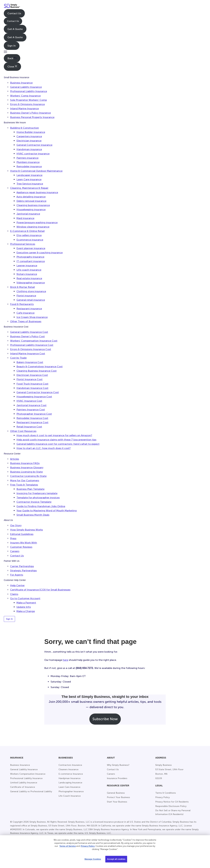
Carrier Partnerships (22, 566)
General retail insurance (31, 300)
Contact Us (14, 13)
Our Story (16, 525)
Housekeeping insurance (31, 209)
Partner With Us (12, 561)
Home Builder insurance (31, 132)
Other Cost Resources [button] (23, 431)
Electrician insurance (29, 141)
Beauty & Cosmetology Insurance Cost (40, 366)
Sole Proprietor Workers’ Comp (28, 100)
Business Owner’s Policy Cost (27, 336)
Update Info (24, 607)
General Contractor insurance (34, 145)
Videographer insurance (31, 283)
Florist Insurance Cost (29, 379)
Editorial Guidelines (22, 534)
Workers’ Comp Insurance (25, 96)
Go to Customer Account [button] (25, 598)
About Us (8, 520)
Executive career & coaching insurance (40, 253)
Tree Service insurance (30, 184)
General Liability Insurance (26, 87)
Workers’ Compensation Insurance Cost (34, 341)
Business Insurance (21, 83)
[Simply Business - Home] (12, 6)
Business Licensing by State (26, 472)
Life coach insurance (29, 270)
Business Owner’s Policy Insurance (30, 113)
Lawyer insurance (27, 266)
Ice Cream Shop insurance (32, 317)
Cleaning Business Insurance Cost (37, 371)
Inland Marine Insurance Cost (28, 354)
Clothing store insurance (31, 291)
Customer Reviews (21, 547)
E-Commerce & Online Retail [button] (27, 231)
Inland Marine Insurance (24, 108)
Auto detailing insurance (31, 197)
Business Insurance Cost (16, 327)
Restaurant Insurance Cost (32, 422)
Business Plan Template (30, 489)
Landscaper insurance (29, 175)
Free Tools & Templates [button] (24, 485)
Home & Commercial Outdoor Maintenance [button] (36, 171)
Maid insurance (25, 218)
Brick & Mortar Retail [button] (22, 287)
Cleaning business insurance (33, 205)
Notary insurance (27, 274)
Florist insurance (26, 296)
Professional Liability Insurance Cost (32, 345)
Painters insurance (27, 158)
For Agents (17, 575)
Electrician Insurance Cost (32, 375)
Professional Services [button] (23, 244)
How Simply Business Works (26, 530)
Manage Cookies (93, 859)
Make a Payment (26, 603)
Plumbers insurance (28, 162)
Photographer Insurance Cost (34, 414)
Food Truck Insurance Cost (32, 384)
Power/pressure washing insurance (37, 222)
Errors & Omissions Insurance (27, 104)
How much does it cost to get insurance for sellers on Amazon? (54, 435)
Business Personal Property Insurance (32, 117)
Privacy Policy (88, 846)
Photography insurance (30, 257)
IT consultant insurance (31, 261)
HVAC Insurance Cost (29, 401)
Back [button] (12, 58)
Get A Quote (15, 29)
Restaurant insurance (29, 309)
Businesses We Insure (15, 123)
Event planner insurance (31, 248)
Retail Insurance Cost (29, 427)
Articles (15, 459)
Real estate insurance (29, 278)
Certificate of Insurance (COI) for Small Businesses (40, 590)
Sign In (12, 46)
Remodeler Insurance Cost (32, 418)
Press (13, 538)
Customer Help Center (15, 580)
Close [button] (12, 66)
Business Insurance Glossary (27, 467)
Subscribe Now (105, 719)
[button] (5, 52)
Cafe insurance (25, 313)
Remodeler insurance (29, 166)
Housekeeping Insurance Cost (34, 397)
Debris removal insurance (31, 201)
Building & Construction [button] (25, 128)
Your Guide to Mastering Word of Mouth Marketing (47, 511)
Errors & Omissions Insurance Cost (31, 349)
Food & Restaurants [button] (22, 304)
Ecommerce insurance (30, 240)
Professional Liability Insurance (29, 91)
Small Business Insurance (17, 77)
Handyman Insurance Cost (32, 388)
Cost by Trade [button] (18, 358)
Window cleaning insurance (33, 227)
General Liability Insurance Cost (29, 332)
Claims (14, 594)
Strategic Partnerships (23, 571)
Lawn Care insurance (29, 179)
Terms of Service (68, 846)
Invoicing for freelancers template (37, 493)
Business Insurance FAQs (25, 463)
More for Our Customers (25, 480)
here (65, 660)
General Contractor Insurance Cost (38, 392)
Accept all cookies (116, 859)
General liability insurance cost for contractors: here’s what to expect (58, 444)
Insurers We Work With (24, 543)
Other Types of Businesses (26, 321)
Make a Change (26, 611)
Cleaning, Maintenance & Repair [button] (29, 188)
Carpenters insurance (29, 136)
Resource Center (12, 454)
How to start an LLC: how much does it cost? (44, 448)
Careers (15, 551)
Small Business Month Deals (33, 515)
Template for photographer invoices (38, 498)
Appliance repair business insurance (37, 192)
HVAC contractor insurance (33, 154)
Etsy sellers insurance (29, 235)
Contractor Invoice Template (34, 502)
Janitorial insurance (28, 214)
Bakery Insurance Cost (30, 362)
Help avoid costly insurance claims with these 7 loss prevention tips (56, 440)
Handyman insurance (29, 149)
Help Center (17, 585)
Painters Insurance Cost (31, 410)
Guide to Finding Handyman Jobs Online (41, 506)
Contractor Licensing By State (28, 476)
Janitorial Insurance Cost (31, 405)
